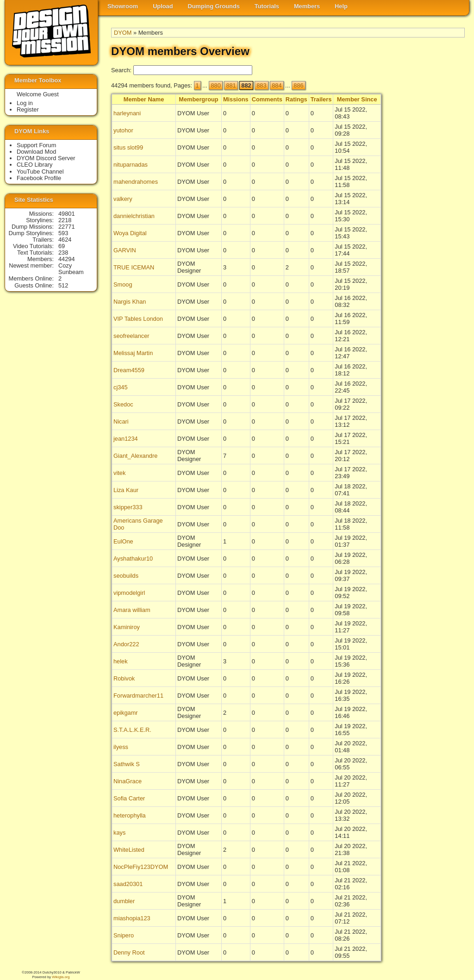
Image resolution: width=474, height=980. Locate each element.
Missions (236, 99)
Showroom (123, 6)
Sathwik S (127, 764)
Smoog (123, 284)
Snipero (124, 935)
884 (277, 85)
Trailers (321, 99)
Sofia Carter (129, 798)
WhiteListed (129, 850)
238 (63, 253)
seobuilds (126, 576)
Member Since (357, 99)
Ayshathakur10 (133, 559)
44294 (67, 259)
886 (298, 85)
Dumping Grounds (214, 6)
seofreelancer (131, 336)
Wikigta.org (61, 977)
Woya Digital (130, 233)
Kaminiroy (127, 627)
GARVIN (125, 250)
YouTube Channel (40, 172)
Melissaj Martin (133, 353)
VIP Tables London (138, 319)
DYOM (123, 33)
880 (215, 85)
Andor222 (126, 644)
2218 (65, 220)
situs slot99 (128, 147)
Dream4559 (129, 370)
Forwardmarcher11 (138, 696)
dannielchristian (134, 216)
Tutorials (267, 6)
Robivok (124, 678)
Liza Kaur (126, 490)
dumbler (124, 901)
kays (119, 833)
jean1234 (126, 439)
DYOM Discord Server (46, 158)
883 (261, 85)
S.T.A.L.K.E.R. (132, 730)
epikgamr (126, 713)
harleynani (127, 113)
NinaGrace (128, 781)
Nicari (121, 421)
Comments (267, 99)
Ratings (296, 99)
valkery (123, 199)
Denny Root (129, 952)
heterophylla (130, 815)
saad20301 (128, 884)
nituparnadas (131, 165)
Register (28, 109)
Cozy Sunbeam (71, 269)
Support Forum (36, 145)
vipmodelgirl (129, 593)
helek (121, 661)
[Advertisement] (428, 237)
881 (231, 85)
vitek (119, 473)
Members (307, 6)
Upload (163, 6)
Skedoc (123, 404)
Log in (25, 103)
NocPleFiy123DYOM (141, 867)
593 (63, 233)
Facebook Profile (39, 178)
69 (62, 246)
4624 (65, 240)
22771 (67, 227)
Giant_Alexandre (135, 456)
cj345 (121, 387)
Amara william (132, 610)
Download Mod (36, 152)
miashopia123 (132, 918)
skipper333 (128, 507)
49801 (67, 214)
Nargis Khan (130, 302)
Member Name (144, 99)
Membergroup (198, 99)
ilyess (121, 747)
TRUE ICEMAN (134, 267)
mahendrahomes (136, 182)
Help (341, 6)
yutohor (123, 130)
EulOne (123, 541)
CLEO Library (35, 165)
